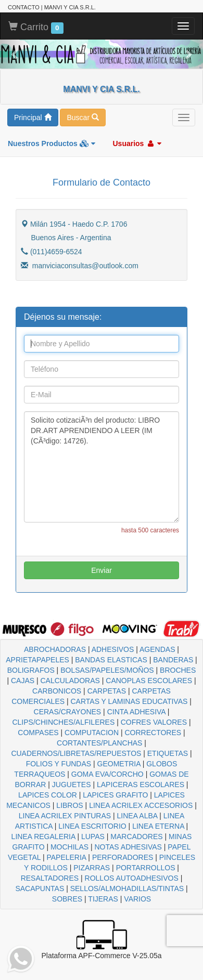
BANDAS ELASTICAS (111, 660)
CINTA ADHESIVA (136, 712)
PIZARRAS (92, 868)
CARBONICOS (57, 691)
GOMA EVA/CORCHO (107, 774)
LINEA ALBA (137, 816)
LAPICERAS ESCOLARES (141, 785)
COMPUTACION (92, 733)
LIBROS (69, 805)
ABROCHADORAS (55, 649)
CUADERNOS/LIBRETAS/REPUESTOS (76, 753)
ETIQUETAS (168, 753)
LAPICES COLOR (48, 795)
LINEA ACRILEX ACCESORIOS (141, 805)
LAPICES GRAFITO (115, 795)
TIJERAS (103, 899)
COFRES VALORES (154, 722)
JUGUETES (72, 785)
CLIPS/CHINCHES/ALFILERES (63, 722)
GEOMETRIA (119, 764)
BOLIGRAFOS (31, 670)
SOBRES (67, 899)
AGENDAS (157, 649)
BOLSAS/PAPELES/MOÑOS (107, 670)
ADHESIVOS (113, 649)
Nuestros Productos (52, 143)
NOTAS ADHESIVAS (128, 847)
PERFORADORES (123, 857)
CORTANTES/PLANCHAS (99, 743)
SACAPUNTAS (40, 888)
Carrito (36, 28)
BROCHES (178, 670)
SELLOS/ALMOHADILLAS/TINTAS (127, 888)
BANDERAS (173, 660)
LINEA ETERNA (158, 826)
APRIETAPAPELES (37, 660)
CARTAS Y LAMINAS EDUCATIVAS (129, 701)
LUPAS (93, 837)
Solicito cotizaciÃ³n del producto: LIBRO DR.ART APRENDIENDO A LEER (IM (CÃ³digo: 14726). (102, 467)
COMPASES (38, 733)
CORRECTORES (153, 733)
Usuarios (137, 143)
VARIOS (137, 899)
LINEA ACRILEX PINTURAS (65, 816)
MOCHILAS (69, 847)
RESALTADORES (50, 878)
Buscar (83, 117)
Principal (33, 117)
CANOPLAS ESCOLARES (149, 681)
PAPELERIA (66, 857)
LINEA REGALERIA (43, 837)
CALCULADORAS (70, 681)
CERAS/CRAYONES (68, 712)
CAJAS (23, 681)
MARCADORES (136, 837)
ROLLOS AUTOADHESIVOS (132, 878)
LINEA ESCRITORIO (92, 826)
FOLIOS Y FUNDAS (59, 764)
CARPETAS (107, 691)
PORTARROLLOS (146, 868)
